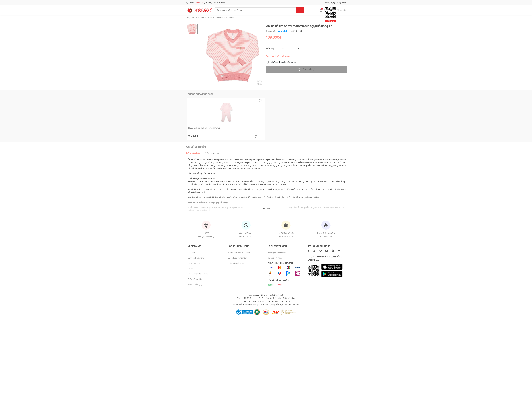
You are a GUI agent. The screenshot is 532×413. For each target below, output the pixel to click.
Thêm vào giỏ (307, 69)
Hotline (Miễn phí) (199, 3)
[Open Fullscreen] (259, 82)
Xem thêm (266, 159)
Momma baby (282, 31)
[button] (233, 55)
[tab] (195, 104)
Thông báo (339, 10)
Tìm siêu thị (220, 3)
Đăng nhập (341, 3)
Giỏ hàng (325, 10)
